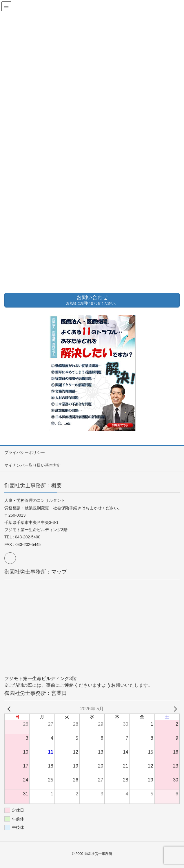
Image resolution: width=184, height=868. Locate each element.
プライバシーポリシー (25, 452)
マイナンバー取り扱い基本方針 (33, 465)
